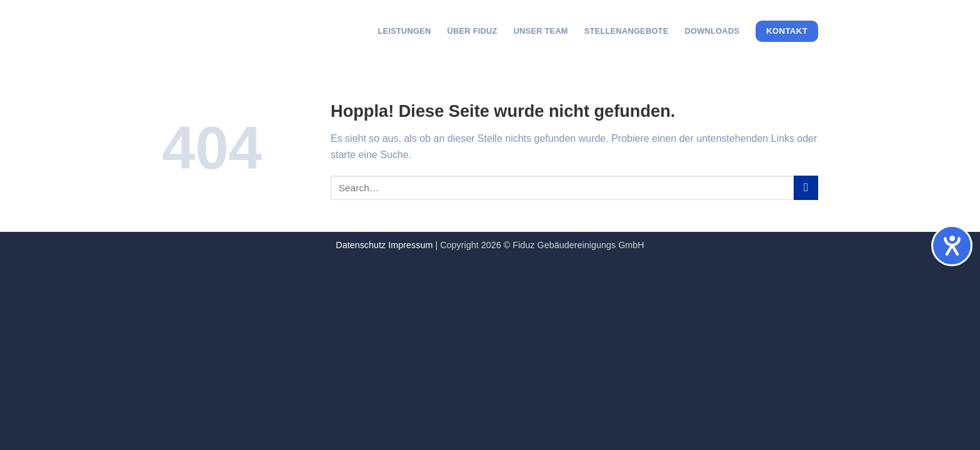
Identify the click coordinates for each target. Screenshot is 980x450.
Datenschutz (361, 245)
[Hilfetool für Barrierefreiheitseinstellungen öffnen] (952, 246)
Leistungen (405, 31)
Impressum (410, 245)
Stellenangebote (627, 31)
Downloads (712, 31)
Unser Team (541, 31)
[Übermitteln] (806, 188)
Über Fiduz (472, 31)
